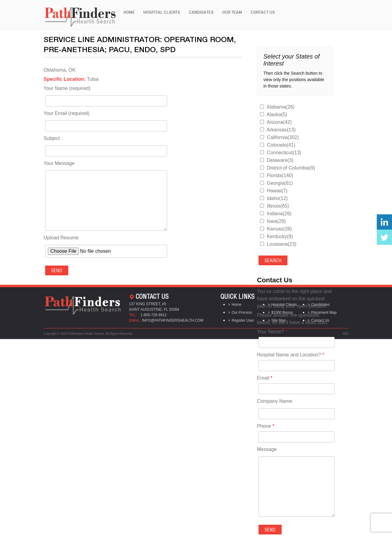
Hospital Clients (162, 12)
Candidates (201, 12)
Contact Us (263, 12)
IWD (346, 334)
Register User (243, 320)
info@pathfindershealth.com (173, 320)
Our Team (232, 12)
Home (129, 12)
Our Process (242, 313)
